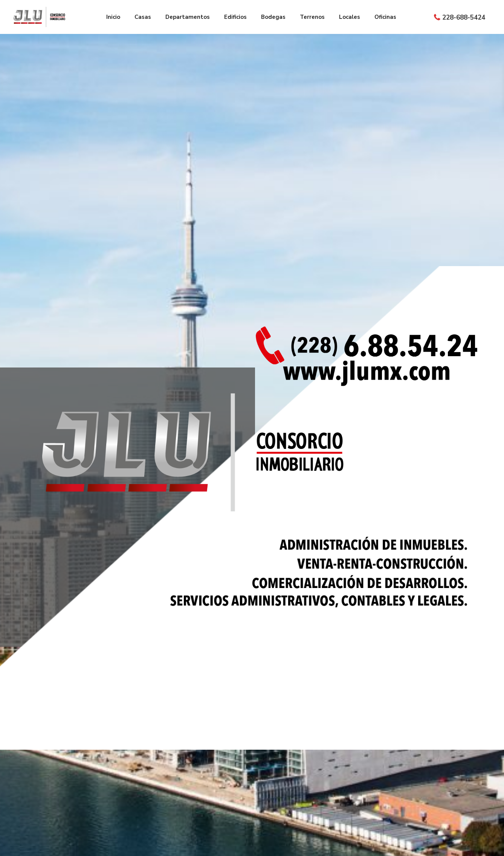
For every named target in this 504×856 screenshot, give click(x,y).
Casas (143, 17)
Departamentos (188, 17)
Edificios (235, 17)
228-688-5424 (464, 18)
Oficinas (385, 17)
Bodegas (273, 17)
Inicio (113, 17)
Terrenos (312, 17)
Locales (350, 17)
